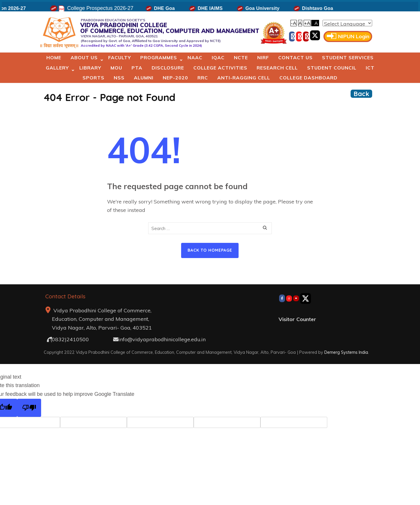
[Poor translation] (29, 408)
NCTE (241, 58)
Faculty (120, 58)
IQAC (218, 58)
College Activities (220, 68)
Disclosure (168, 68)
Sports (93, 78)
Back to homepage (210, 250)
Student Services (348, 58)
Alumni (144, 78)
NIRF (263, 58)
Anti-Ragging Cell (244, 78)
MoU (116, 68)
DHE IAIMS (217, 8)
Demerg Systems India (346, 352)
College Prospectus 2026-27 (107, 8)
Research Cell (277, 68)
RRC (203, 78)
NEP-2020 (175, 78)
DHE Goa (171, 8)
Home (54, 58)
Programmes (159, 58)
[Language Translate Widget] (347, 23)
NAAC (195, 58)
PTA (137, 68)
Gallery (57, 68)
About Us (84, 58)
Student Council (332, 68)
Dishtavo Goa (325, 8)
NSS (119, 78)
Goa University (270, 8)
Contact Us (295, 58)
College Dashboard (308, 78)
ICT (370, 68)
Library (90, 68)
